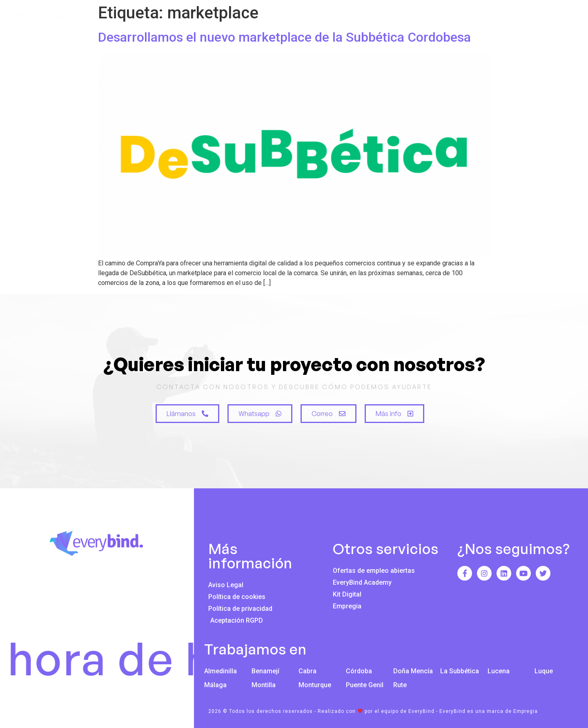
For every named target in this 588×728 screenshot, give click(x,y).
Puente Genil (365, 685)
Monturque (315, 685)
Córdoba (359, 671)
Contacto (560, 18)
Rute (400, 685)
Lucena (499, 671)
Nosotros (337, 18)
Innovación (456, 18)
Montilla (264, 685)
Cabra (307, 671)
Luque (544, 671)
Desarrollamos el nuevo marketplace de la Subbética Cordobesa (284, 37)
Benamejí (265, 671)
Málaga (215, 685)
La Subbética (460, 671)
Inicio (287, 18)
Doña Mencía (413, 671)
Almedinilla (220, 671)
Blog (511, 18)
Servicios (393, 18)
